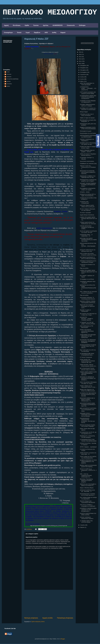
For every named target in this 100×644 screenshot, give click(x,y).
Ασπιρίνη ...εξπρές (85, 192)
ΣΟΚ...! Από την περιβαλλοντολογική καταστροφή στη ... (86, 475)
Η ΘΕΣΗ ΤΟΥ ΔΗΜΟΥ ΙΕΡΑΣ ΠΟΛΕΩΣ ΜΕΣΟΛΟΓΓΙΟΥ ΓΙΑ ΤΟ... (88, 219)
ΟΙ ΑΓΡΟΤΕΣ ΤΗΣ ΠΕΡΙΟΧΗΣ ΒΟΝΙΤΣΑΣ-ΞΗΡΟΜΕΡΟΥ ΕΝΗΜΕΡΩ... (88, 341)
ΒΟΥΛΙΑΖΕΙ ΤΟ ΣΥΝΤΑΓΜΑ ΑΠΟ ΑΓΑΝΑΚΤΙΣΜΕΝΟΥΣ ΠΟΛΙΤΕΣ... (88, 172)
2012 (80, 61)
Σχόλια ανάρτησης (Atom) (38, 622)
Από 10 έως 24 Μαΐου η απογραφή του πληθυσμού (88, 505)
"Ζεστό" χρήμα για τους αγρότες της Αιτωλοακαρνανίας (88, 457)
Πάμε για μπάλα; (84, 295)
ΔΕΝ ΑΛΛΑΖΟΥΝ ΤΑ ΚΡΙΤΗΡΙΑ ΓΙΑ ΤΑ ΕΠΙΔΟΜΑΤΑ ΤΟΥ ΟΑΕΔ (88, 410)
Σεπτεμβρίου (84, 72)
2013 (80, 59)
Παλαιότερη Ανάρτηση (65, 618)
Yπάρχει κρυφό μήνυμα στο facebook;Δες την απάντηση (88, 223)
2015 (80, 54)
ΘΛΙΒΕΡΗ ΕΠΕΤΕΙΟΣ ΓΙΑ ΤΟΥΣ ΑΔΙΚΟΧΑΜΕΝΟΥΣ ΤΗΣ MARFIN (88, 462)
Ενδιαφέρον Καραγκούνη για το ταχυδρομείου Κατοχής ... (88, 262)
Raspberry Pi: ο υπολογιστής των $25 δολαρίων (87, 437)
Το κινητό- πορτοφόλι (85, 213)
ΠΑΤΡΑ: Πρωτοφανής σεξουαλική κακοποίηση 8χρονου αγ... (87, 331)
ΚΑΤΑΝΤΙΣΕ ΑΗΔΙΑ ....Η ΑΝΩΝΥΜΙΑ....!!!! (86, 235)
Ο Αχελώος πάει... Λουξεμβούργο (85, 202)
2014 (80, 57)
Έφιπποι (36, 25)
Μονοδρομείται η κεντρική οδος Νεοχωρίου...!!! (88, 121)
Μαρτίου (83, 527)
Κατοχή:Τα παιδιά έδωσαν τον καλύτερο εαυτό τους (88, 251)
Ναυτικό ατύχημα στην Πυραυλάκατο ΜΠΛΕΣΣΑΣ (87, 502)
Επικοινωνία (71, 25)
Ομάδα (27, 25)
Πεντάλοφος (17, 25)
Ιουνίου (82, 79)
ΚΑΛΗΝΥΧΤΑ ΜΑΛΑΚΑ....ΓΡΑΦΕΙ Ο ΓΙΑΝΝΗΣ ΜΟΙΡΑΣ (86, 319)
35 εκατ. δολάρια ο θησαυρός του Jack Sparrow (87, 210)
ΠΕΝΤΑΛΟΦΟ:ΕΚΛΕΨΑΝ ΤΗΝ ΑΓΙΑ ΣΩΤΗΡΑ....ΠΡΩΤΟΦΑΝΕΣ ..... (88, 245)
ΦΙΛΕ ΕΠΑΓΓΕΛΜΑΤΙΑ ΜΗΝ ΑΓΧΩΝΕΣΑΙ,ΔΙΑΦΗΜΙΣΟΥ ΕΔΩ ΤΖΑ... (88, 405)
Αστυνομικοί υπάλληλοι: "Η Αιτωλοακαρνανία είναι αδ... (88, 298)
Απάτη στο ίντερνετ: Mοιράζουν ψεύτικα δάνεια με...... (88, 155)
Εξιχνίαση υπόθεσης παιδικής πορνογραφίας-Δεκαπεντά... (88, 302)
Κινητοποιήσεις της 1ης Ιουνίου (88, 133)
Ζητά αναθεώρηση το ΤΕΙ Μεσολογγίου (86, 327)
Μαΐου (82, 81)
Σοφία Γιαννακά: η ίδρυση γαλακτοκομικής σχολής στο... (88, 365)
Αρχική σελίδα (47, 618)
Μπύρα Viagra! (84, 112)
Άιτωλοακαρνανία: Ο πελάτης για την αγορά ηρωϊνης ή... (87, 494)
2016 (80, 52)
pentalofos (9, 84)
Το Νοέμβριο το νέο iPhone (87, 279)
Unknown (9, 74)
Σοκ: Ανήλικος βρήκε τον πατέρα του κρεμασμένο (88, 498)
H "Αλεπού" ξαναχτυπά (86, 357)
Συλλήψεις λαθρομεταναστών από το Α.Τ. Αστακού (87, 105)
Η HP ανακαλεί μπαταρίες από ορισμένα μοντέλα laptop (88, 93)
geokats (8, 81)
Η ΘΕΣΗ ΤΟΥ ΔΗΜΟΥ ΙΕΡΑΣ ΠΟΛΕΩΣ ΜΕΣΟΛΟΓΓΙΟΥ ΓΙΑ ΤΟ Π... (88, 272)
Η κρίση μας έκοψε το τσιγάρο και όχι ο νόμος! (88, 147)
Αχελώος (46, 25)
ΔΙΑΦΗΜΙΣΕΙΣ (58, 25)
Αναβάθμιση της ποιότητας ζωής (88, 164)
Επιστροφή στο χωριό (86, 131)
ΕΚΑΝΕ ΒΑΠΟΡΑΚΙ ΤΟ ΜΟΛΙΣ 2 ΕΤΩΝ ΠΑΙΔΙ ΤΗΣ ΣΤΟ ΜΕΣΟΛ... (88, 346)
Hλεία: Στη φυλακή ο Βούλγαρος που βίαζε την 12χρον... (88, 383)
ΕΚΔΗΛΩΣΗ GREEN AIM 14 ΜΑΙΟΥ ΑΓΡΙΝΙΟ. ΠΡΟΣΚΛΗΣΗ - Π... (87, 400)
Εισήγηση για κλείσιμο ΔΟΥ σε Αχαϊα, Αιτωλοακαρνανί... (88, 195)
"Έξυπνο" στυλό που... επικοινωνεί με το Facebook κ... (88, 167)
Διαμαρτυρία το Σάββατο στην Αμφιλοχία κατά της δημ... (88, 177)
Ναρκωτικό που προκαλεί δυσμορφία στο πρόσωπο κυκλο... (87, 306)
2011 (80, 63)
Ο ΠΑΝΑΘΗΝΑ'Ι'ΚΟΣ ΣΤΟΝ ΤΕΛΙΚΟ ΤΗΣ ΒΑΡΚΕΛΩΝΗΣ (88, 440)
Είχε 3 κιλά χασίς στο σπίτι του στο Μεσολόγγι (88, 351)
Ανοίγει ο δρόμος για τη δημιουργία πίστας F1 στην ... (88, 386)
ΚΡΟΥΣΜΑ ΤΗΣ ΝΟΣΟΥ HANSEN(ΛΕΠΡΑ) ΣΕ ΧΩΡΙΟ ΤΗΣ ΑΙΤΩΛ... (88, 240)
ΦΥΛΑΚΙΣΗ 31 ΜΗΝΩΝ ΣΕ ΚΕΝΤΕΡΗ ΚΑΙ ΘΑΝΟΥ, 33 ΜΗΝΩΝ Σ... (88, 378)
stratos (8, 86)
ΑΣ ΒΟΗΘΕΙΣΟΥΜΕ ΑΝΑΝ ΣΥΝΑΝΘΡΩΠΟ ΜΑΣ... (87, 354)
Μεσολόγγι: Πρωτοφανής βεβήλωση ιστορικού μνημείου (86, 480)
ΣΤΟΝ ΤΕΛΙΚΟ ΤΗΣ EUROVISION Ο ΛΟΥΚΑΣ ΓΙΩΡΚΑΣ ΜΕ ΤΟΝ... (87, 361)
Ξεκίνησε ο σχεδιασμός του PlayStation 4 (87, 140)
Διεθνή (54, 32)
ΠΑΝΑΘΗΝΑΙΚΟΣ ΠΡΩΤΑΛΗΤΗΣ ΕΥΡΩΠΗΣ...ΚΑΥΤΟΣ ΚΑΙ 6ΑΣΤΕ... (87, 420)
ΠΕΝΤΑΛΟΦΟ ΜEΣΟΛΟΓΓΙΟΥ (50, 12)
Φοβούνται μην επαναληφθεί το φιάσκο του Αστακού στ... (88, 485)
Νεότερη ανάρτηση (31, 618)
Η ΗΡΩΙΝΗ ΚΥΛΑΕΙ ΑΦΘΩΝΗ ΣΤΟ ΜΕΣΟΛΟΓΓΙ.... (88, 101)
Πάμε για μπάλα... (85, 268)
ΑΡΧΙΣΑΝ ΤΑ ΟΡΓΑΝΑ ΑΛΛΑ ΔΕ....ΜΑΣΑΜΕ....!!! (87, 491)
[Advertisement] (49, 603)
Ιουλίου (82, 77)
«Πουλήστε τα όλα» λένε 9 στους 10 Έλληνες (87, 115)
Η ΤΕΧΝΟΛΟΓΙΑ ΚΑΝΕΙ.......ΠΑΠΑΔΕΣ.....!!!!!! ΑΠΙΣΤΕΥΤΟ (88, 88)
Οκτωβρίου (83, 70)
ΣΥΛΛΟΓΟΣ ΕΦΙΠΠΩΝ (12, 79)
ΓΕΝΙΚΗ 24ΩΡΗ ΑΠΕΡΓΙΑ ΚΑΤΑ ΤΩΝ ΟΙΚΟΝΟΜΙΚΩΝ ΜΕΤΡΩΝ (88, 373)
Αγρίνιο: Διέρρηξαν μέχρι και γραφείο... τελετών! (87, 151)
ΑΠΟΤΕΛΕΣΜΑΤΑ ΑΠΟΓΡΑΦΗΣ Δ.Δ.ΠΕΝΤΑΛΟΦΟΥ (88, 136)
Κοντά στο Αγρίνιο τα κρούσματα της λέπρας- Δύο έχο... (88, 232)
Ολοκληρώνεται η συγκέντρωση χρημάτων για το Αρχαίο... (88, 180)
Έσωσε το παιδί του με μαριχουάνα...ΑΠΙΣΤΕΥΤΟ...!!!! (88, 470)
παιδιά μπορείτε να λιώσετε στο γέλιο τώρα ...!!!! (88, 454)
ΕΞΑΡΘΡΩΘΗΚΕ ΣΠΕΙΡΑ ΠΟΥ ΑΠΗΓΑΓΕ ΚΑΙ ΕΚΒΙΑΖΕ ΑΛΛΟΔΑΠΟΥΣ (88, 97)
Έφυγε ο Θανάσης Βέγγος (87, 488)
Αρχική (6, 25)
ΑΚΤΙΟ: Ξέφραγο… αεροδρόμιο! (88, 447)
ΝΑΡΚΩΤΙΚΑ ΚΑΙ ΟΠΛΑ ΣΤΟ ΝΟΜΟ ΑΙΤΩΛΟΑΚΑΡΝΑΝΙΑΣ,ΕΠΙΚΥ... (88, 287)
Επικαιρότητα (8, 32)
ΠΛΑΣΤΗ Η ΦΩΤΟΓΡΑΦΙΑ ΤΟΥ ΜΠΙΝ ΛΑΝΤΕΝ (88, 514)
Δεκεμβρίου (83, 65)
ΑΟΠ (46, 32)
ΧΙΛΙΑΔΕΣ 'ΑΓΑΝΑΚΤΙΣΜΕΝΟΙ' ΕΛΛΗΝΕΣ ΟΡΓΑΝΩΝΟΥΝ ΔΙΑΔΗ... (88, 185)
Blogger (63, 639)
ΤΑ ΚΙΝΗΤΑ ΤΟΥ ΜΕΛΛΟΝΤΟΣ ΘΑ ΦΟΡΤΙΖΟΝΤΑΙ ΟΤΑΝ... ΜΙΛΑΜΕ (88, 395)
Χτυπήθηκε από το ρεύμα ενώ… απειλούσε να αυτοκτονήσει (88, 109)
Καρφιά (63, 32)
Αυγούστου (83, 75)
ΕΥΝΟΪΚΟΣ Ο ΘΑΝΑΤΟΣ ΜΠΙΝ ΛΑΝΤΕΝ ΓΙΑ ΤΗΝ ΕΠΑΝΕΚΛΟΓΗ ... (88, 510)
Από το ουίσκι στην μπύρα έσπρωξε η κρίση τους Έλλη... (88, 254)
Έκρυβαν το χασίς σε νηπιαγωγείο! (85, 311)
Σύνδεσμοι (82, 25)
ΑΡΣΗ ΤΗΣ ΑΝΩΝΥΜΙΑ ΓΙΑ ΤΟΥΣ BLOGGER (87, 84)
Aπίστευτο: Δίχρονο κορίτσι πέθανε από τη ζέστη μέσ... (88, 206)
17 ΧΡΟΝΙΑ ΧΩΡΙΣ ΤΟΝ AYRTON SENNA (86, 522)
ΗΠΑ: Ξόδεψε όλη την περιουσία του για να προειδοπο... (88, 292)
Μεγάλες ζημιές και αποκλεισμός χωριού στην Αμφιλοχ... (88, 466)
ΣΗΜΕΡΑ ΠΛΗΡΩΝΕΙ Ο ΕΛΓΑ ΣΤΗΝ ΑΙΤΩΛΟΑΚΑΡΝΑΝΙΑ (88, 128)
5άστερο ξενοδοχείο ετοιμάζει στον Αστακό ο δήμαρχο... (87, 426)
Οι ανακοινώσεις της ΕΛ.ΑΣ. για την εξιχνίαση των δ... (88, 433)
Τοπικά (19, 32)
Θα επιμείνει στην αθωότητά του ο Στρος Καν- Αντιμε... (88, 314)
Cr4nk (8, 72)
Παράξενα (37, 32)
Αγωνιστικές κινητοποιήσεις (87, 161)
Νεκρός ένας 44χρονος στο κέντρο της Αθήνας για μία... (88, 390)
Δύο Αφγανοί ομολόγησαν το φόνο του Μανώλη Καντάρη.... (88, 258)
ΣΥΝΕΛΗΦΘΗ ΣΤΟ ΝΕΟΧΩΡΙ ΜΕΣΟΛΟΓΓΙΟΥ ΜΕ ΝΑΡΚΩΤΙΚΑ (88, 336)
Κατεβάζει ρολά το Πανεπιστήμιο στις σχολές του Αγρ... (88, 144)
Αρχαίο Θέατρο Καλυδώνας (87, 215)
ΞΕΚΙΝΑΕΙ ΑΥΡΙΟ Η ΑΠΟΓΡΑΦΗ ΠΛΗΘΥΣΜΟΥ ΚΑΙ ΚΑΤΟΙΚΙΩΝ (88, 415)
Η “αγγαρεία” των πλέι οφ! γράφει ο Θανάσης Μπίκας (87, 323)
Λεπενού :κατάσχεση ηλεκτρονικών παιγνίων (87, 518)
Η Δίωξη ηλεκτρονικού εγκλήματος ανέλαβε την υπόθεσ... (87, 227)
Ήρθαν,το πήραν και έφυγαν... (88, 118)
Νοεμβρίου (83, 68)
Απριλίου (83, 525)
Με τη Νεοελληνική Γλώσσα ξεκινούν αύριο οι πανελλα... (88, 369)
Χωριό (28, 32)
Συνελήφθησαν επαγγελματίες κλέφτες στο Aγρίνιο (88, 189)
